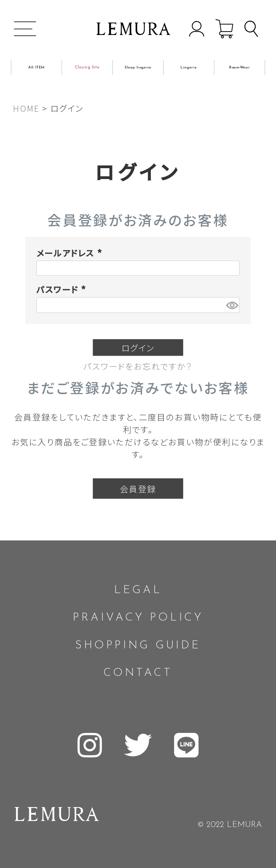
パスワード (63, 289)
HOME (26, 108)
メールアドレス (71, 253)
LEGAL (138, 590)
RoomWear (239, 68)
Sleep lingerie (138, 68)
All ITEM (36, 68)
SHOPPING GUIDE (138, 646)
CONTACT (138, 673)
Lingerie (189, 68)
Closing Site (87, 68)
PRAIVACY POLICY (138, 618)
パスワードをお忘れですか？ (138, 366)
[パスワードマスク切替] (232, 305)
